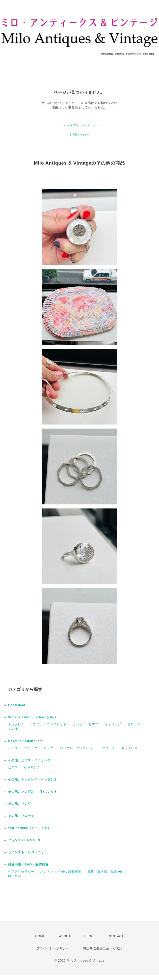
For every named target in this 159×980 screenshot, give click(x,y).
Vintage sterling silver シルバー (34, 717)
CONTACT (116, 936)
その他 (13, 729)
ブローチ (134, 724)
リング (78, 724)
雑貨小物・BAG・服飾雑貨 (28, 864)
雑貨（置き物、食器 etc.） (108, 872)
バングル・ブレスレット (49, 724)
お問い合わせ (79, 135)
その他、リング (20, 804)
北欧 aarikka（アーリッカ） (30, 828)
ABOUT (65, 936)
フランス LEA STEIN (24, 840)
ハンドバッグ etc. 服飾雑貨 (61, 872)
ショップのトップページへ (79, 125)
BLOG (89, 936)
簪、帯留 (15, 876)
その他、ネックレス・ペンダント (33, 779)
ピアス (94, 724)
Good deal (17, 705)
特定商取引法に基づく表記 (103, 948)
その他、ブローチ (21, 816)
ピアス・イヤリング (23, 748)
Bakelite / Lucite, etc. (26, 741)
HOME (40, 936)
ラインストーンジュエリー (28, 852)
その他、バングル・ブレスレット (33, 792)
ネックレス (16, 724)
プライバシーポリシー (53, 948)
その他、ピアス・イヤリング (29, 760)
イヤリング (113, 724)
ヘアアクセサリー (21, 872)
